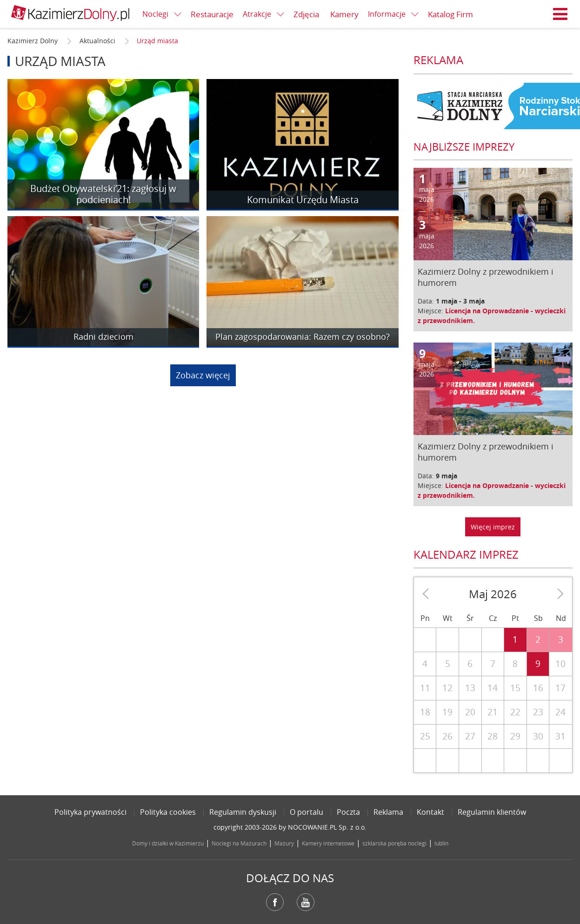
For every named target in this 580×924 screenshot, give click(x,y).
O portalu (307, 812)
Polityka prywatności (90, 812)
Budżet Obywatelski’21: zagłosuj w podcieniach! (103, 194)
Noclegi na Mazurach (239, 843)
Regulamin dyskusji (243, 812)
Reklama (388, 812)
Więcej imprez (493, 527)
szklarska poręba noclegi (394, 843)
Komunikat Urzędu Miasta (303, 200)
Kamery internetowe (328, 843)
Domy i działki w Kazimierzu (168, 843)
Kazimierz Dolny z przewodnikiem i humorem (486, 277)
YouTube (306, 902)
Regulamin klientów (492, 812)
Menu (560, 14)
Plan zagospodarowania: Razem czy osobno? (303, 337)
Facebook (275, 902)
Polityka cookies (168, 812)
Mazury (284, 843)
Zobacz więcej (203, 375)
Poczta (348, 812)
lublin (441, 843)
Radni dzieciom (103, 337)
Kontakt (430, 812)
